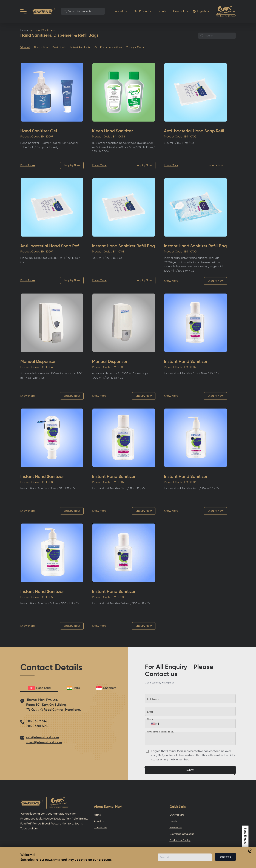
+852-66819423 (37, 726)
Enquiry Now (72, 165)
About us (121, 11)
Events (162, 11)
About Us (99, 821)
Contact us (180, 11)
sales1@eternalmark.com (44, 742)
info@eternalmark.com (42, 737)
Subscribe (225, 857)
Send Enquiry (245, 836)
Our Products (142, 11)
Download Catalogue (182, 834)
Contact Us (100, 828)
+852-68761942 (37, 721)
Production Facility (180, 840)
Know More (28, 165)
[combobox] (83, 11)
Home (24, 30)
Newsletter (176, 828)
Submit (190, 770)
